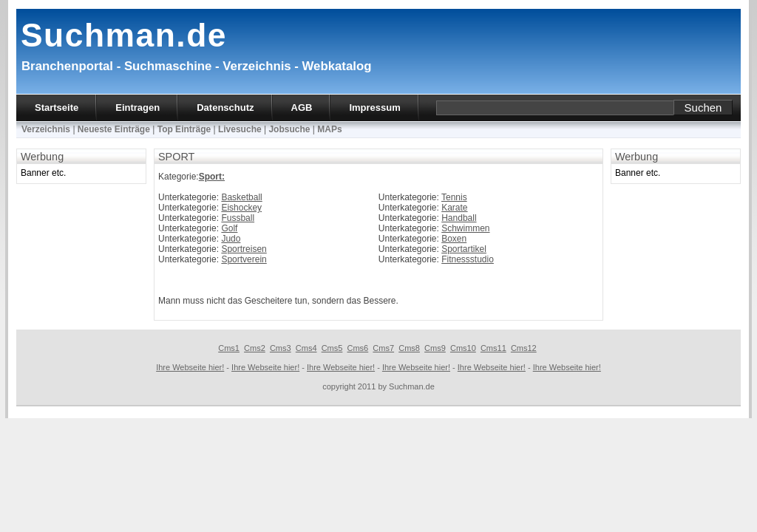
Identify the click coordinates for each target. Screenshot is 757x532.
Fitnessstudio (468, 259)
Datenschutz (225, 108)
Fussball (238, 218)
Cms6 (358, 348)
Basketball (241, 197)
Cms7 (383, 348)
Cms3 (281, 348)
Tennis (454, 197)
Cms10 (463, 348)
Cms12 (524, 348)
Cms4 (306, 348)
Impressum (374, 108)
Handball (459, 218)
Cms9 (435, 348)
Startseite (57, 108)
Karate (454, 208)
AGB (302, 108)
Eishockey (241, 208)
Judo (231, 239)
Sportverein (244, 259)
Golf (229, 228)
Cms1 (229, 348)
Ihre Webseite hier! (190, 367)
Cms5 (332, 348)
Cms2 (255, 348)
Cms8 (409, 348)
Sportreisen (244, 249)
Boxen (454, 239)
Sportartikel (464, 249)
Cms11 (493, 348)
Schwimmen (465, 228)
